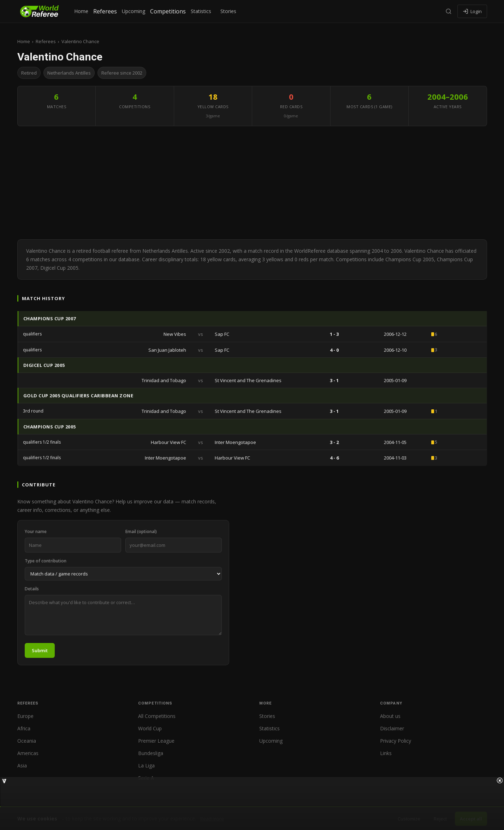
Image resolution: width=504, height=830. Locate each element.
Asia (22, 765)
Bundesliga (151, 753)
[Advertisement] (252, 183)
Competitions (168, 11)
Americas (28, 753)
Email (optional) (141, 531)
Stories (228, 11)
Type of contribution (46, 561)
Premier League (156, 741)
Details (32, 589)
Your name (36, 531)
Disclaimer (392, 728)
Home (81, 11)
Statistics (201, 11)
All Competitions (157, 716)
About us (390, 716)
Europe (25, 716)
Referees (105, 11)
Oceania (27, 741)
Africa (24, 728)
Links (386, 753)
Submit (40, 650)
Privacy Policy (396, 741)
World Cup (150, 728)
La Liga (146, 765)
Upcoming (134, 11)
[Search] (449, 11)
